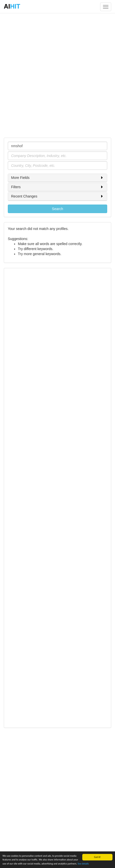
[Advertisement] (57, 75)
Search (57, 209)
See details (83, 864)
